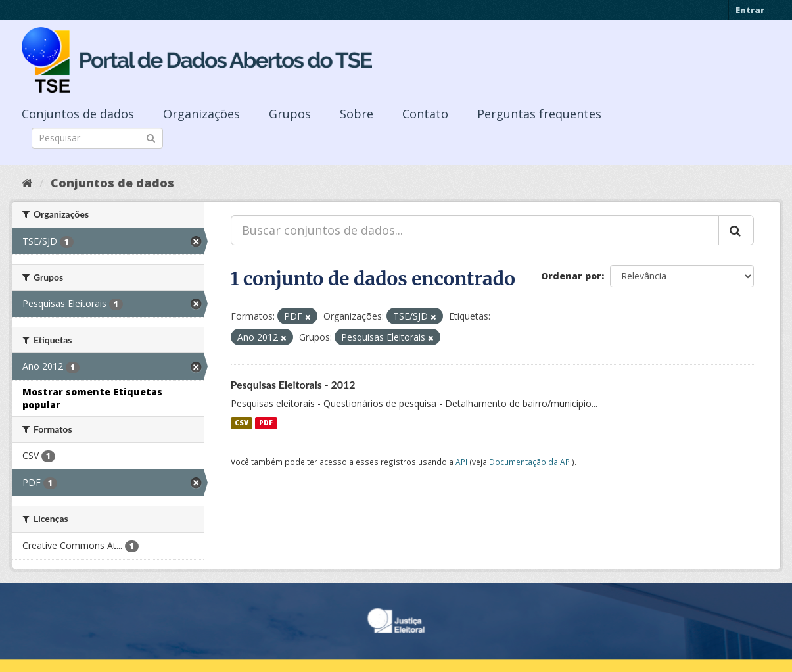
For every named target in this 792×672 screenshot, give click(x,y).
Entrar (750, 10)
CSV (242, 423)
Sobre (357, 114)
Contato (425, 114)
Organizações (201, 114)
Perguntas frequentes (539, 114)
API (461, 462)
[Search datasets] (97, 138)
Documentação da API (530, 462)
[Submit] (151, 137)
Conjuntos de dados (78, 114)
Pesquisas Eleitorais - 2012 (293, 384)
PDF (266, 423)
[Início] (27, 183)
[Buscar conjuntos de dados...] (475, 230)
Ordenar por (571, 276)
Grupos (290, 114)
